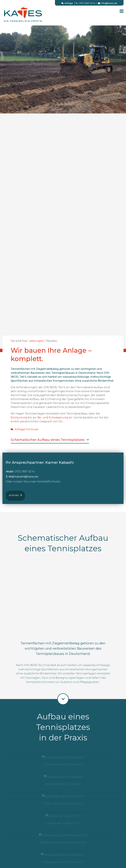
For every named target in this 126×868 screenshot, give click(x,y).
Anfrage (67, 3)
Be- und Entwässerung (53, 417)
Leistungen (36, 341)
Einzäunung (19, 417)
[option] (63, 184)
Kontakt (15, 495)
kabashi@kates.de (26, 477)
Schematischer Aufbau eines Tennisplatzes (50, 440)
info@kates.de (108, 3)
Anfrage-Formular (25, 429)
